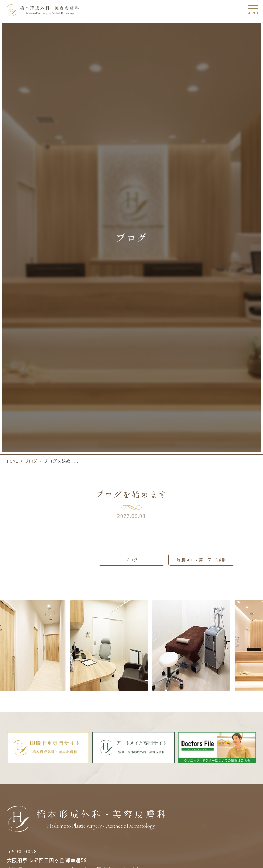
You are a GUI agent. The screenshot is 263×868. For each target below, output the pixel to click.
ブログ (31, 461)
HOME (12, 461)
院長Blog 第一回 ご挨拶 (201, 560)
